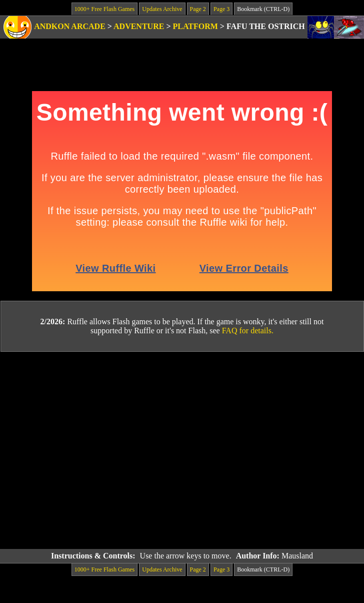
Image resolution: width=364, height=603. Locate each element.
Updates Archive (162, 9)
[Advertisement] (94, 451)
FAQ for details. (248, 331)
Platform (195, 26)
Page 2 (198, 9)
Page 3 (221, 9)
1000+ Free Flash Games (104, 9)
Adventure (139, 26)
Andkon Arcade (70, 26)
